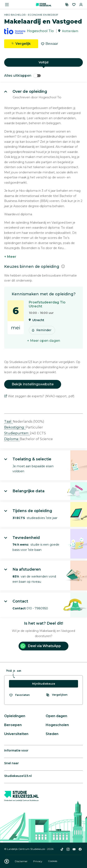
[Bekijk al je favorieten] (19, 695)
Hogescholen (57, 725)
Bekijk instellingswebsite (33, 384)
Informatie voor (16, 750)
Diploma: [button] (12, 439)
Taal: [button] (8, 421)
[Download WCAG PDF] (7, 861)
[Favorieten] (74, 5)
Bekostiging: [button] (15, 427)
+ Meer (10, 257)
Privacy (38, 861)
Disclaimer (21, 861)
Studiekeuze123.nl (18, 776)
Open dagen (56, 716)
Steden (52, 734)
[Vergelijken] (67, 5)
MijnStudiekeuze (44, 684)
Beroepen (13, 725)
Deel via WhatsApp (40, 646)
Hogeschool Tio (40, 31)
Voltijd (43, 62)
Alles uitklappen (22, 76)
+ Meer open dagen (44, 341)
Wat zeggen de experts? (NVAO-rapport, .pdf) (39, 396)
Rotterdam (70, 31)
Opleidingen (15, 716)
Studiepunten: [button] (17, 433)
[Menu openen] (7, 5)
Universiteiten (16, 734)
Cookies (53, 861)
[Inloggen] (81, 5)
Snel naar (11, 763)
